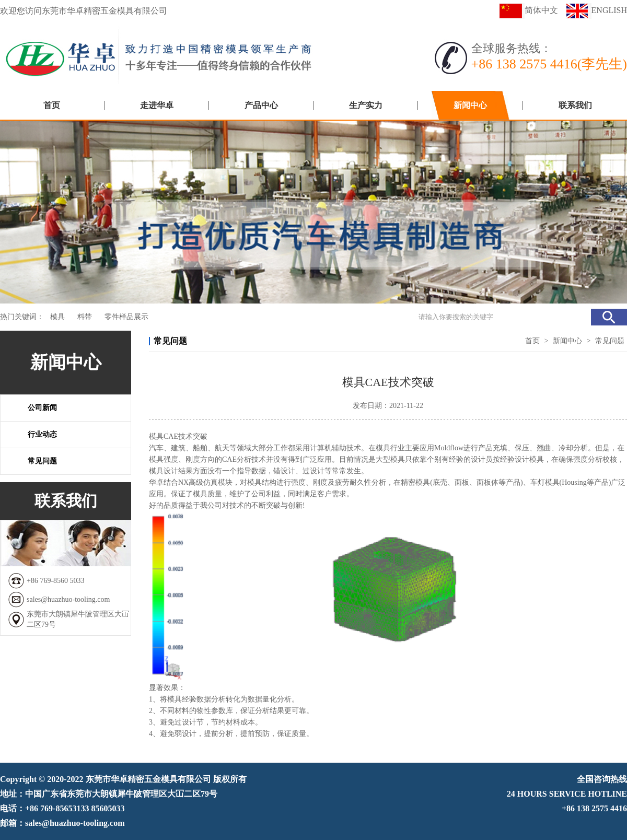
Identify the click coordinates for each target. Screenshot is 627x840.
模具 (57, 317)
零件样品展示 (126, 317)
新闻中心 (470, 105)
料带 (85, 317)
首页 (52, 105)
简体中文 (529, 10)
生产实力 (366, 105)
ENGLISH (596, 10)
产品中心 (261, 105)
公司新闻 (42, 408)
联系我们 (575, 105)
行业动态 (42, 434)
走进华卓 (157, 105)
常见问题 (42, 461)
